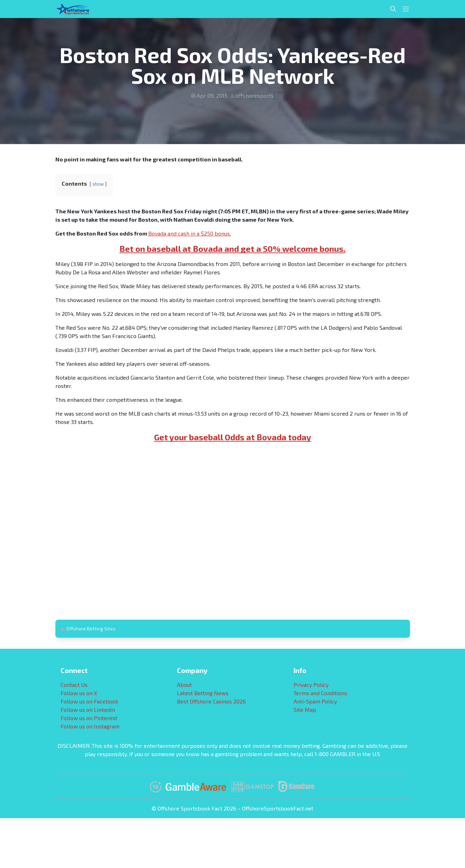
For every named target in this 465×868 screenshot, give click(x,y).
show (98, 184)
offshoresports (255, 95)
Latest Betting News (203, 693)
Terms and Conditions (320, 693)
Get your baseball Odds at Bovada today (233, 437)
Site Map (305, 710)
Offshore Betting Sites (91, 628)
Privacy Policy (311, 685)
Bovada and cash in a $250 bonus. (190, 233)
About (184, 685)
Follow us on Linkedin (88, 710)
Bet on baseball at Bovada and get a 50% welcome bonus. (232, 249)
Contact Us (74, 685)
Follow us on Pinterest (89, 718)
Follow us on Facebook (89, 701)
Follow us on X (79, 693)
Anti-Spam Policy (315, 701)
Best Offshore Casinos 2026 (211, 701)
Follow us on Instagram (90, 726)
